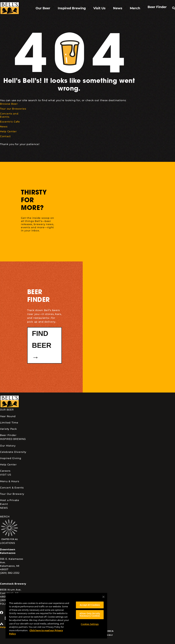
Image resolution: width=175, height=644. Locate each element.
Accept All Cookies (90, 605)
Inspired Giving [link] (11, 458)
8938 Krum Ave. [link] (11, 590)
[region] (56, 616)
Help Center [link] (8, 465)
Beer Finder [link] (8, 435)
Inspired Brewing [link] (13, 439)
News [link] (4, 508)
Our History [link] (8, 446)
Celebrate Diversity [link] (13, 452)
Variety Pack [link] (8, 429)
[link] (10, 8)
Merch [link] (5, 517)
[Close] (103, 597)
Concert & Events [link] (12, 488)
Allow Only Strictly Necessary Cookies (90, 615)
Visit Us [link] (6, 475)
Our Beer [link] (7, 410)
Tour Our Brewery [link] (12, 494)
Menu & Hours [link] (10, 481)
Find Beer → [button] (42, 345)
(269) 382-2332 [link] (10, 573)
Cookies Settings (90, 624)
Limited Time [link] (9, 423)
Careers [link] (5, 471)
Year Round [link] (8, 416)
